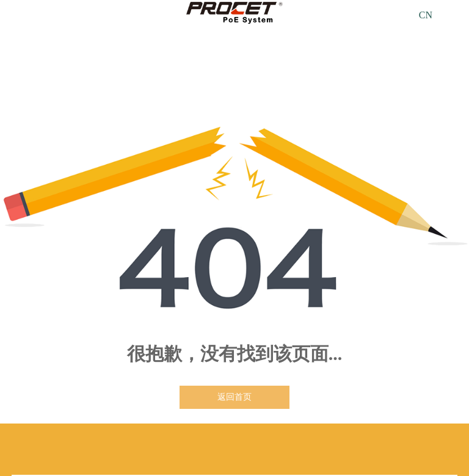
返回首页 (234, 397)
